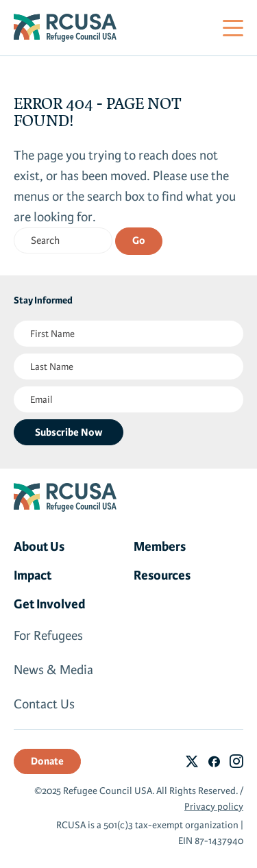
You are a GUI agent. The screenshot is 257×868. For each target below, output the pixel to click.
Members (160, 547)
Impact (33, 575)
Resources (162, 575)
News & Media (53, 670)
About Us (39, 547)
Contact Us (44, 704)
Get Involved (50, 604)
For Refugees (48, 636)
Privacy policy (214, 807)
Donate (47, 761)
